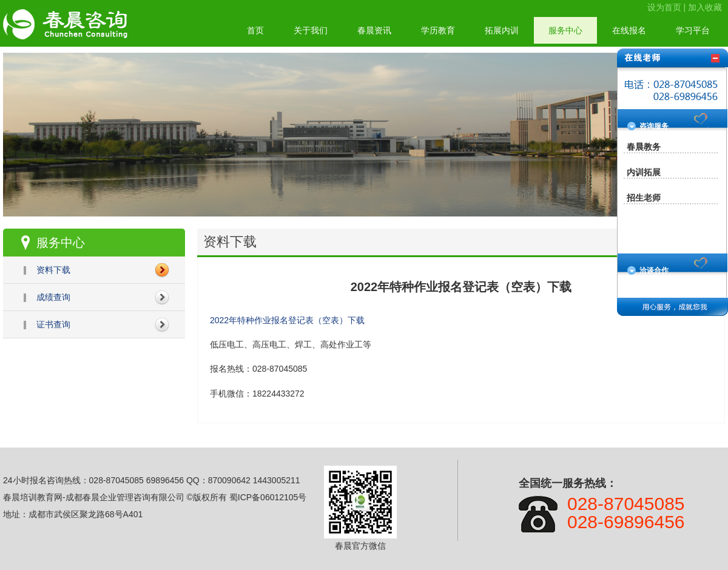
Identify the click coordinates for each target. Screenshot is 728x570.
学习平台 (693, 30)
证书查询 (53, 324)
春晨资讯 (374, 30)
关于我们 (311, 30)
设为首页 (664, 7)
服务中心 (565, 30)
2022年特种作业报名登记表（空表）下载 (287, 320)
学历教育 (438, 30)
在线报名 (629, 30)
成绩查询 (53, 297)
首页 (255, 30)
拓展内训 (502, 30)
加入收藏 (705, 7)
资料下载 (53, 270)
